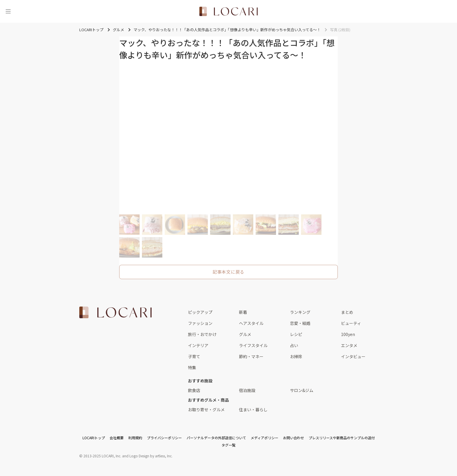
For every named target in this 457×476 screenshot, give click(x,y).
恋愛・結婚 (300, 323)
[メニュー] (8, 11)
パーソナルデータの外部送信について (216, 438)
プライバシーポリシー (164, 438)
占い (294, 345)
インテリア (198, 345)
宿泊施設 (247, 390)
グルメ (245, 334)
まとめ (347, 312)
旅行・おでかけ (202, 334)
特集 (192, 367)
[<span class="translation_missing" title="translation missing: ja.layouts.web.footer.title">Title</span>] (115, 312)
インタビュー (353, 356)
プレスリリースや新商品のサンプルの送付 (342, 438)
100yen (348, 334)
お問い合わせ (293, 438)
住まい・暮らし (253, 409)
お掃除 (296, 356)
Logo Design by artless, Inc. (151, 456)
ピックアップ (200, 312)
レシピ (296, 334)
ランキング (300, 312)
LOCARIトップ (94, 438)
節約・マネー (251, 356)
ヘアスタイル (251, 323)
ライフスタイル (253, 345)
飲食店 (194, 390)
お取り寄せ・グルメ (206, 409)
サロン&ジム (302, 390)
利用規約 (135, 438)
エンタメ (349, 345)
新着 (243, 312)
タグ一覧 (228, 445)
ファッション (200, 323)
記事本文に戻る (228, 272)
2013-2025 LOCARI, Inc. (102, 456)
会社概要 (117, 438)
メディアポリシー (264, 438)
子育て (194, 356)
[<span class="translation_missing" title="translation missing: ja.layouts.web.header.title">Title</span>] (228, 11)
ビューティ (351, 323)
